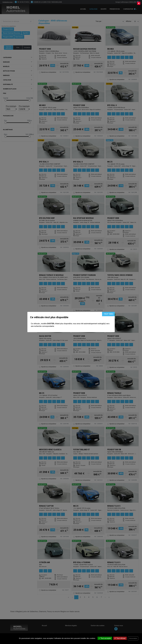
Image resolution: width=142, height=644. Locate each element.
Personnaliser (133, 638)
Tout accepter (105, 638)
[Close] (139, 3)
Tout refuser (120, 638)
